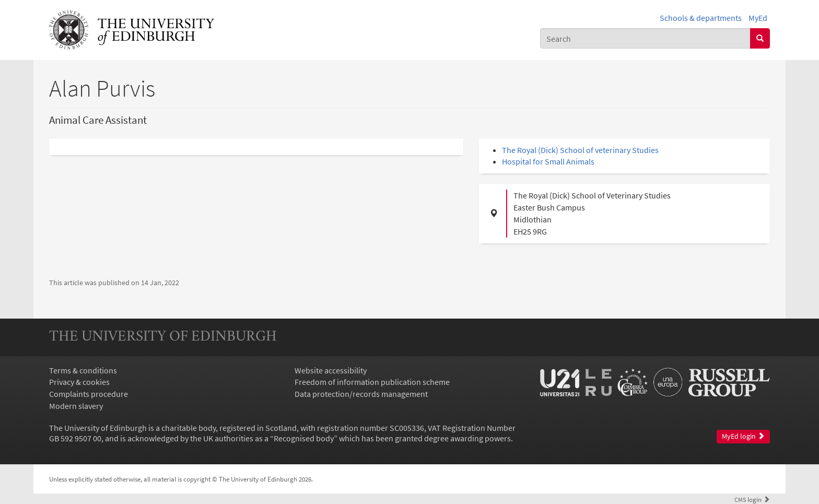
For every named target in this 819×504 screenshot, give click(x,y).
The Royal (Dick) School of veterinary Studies (580, 150)
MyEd (758, 18)
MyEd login (743, 436)
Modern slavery (76, 406)
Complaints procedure (89, 394)
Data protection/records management (361, 394)
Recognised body (304, 438)
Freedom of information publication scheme (372, 382)
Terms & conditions (83, 370)
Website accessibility (331, 370)
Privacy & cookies (79, 382)
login (752, 499)
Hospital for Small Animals (548, 161)
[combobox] (645, 38)
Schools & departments (701, 18)
